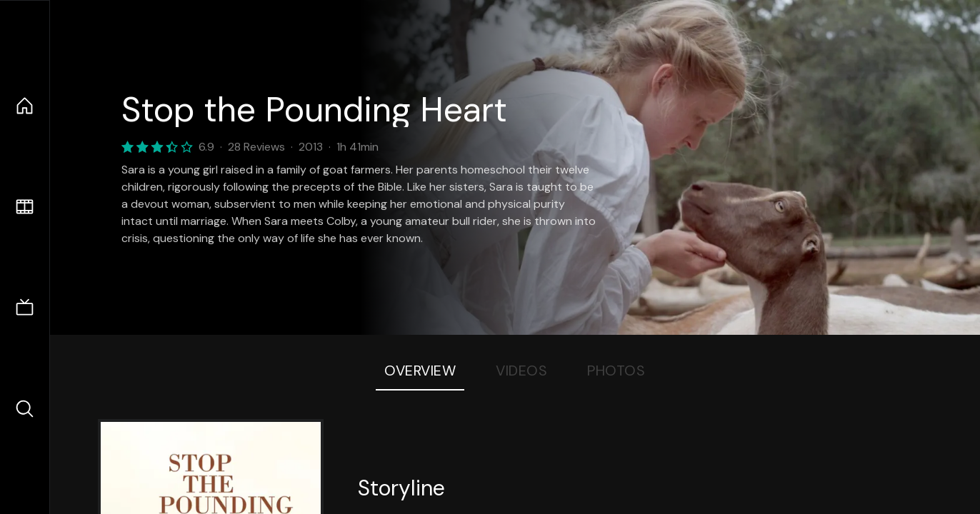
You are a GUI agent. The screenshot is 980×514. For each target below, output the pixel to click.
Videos (521, 371)
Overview (420, 371)
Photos (616, 371)
